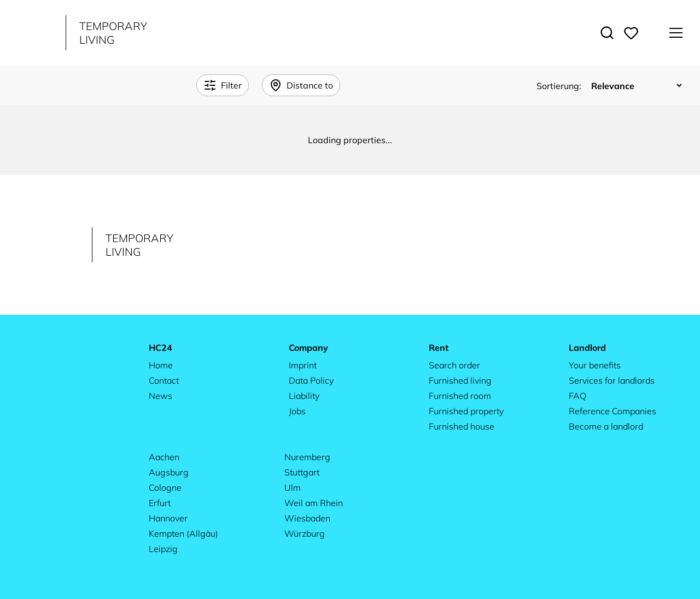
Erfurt (160, 503)
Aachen (164, 457)
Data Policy (311, 380)
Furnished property (466, 411)
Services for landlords (612, 380)
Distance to (301, 85)
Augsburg (169, 472)
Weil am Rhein (314, 503)
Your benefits (595, 365)
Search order (454, 365)
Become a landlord (606, 426)
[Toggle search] (607, 33)
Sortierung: (560, 86)
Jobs (297, 411)
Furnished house (462, 426)
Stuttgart (302, 472)
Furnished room (460, 396)
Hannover (168, 518)
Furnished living (460, 380)
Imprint (303, 365)
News (161, 396)
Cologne (165, 488)
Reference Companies (612, 411)
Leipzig (163, 549)
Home (161, 365)
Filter (223, 85)
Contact (164, 380)
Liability (304, 396)
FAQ (577, 396)
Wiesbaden (307, 518)
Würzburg (305, 533)
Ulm (293, 488)
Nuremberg (307, 457)
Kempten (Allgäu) (183, 533)
